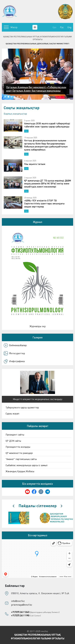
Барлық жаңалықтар (15, 114)
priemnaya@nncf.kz (22, 605)
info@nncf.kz (18, 601)
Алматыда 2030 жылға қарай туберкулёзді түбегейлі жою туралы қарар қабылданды (47, 125)
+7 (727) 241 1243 (20, 612)
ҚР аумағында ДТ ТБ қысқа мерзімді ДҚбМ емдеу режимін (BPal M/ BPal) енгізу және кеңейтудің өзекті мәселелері (48, 184)
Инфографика (14, 361)
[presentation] (13, 506)
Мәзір (11, 27)
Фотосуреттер (14, 353)
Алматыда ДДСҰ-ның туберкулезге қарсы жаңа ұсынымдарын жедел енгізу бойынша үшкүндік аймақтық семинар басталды (35, 87)
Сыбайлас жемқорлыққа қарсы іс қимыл (26, 465)
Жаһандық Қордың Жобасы (20, 471)
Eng (69, 27)
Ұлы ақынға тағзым (35, 164)
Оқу (26, 131)
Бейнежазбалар (15, 345)
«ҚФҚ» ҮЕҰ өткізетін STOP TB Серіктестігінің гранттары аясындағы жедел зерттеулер (44, 203)
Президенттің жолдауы (18, 447)
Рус (62, 27)
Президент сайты (15, 435)
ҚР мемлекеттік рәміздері (19, 453)
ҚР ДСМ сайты (13, 441)
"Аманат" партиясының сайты (21, 459)
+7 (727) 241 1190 (20, 615)
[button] (5, 97)
